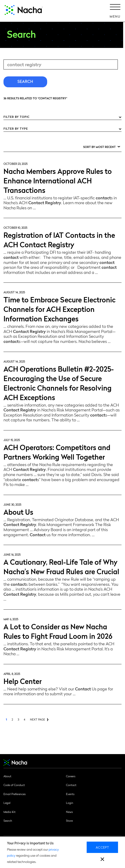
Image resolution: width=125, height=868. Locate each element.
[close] (102, 860)
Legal (7, 803)
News (69, 812)
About (7, 776)
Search (8, 821)
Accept (102, 847)
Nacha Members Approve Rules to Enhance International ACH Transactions (58, 180)
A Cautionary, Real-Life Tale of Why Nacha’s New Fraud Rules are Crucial (61, 566)
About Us (18, 512)
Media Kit (10, 812)
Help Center (23, 681)
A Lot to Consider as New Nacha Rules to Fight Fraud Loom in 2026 (58, 631)
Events (70, 794)
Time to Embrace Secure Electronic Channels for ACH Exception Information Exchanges (59, 309)
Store (69, 821)
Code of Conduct (14, 785)
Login (70, 803)
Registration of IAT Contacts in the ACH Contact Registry (59, 239)
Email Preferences (15, 794)
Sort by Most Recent (99, 147)
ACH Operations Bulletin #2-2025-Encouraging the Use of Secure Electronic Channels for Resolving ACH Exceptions (59, 383)
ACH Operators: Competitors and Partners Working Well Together (57, 452)
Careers (71, 776)
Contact (71, 785)
